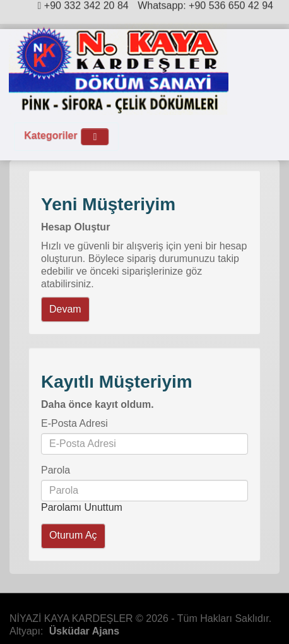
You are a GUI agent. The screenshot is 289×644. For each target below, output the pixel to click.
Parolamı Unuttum (82, 507)
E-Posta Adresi (74, 423)
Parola (56, 470)
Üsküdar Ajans (84, 631)
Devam (65, 309)
